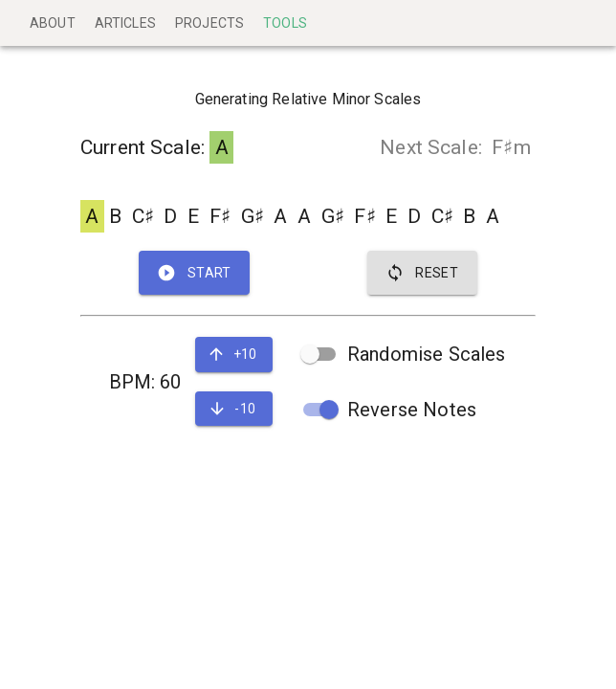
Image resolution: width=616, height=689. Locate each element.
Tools (285, 23)
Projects (209, 23)
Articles (125, 23)
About (53, 23)
